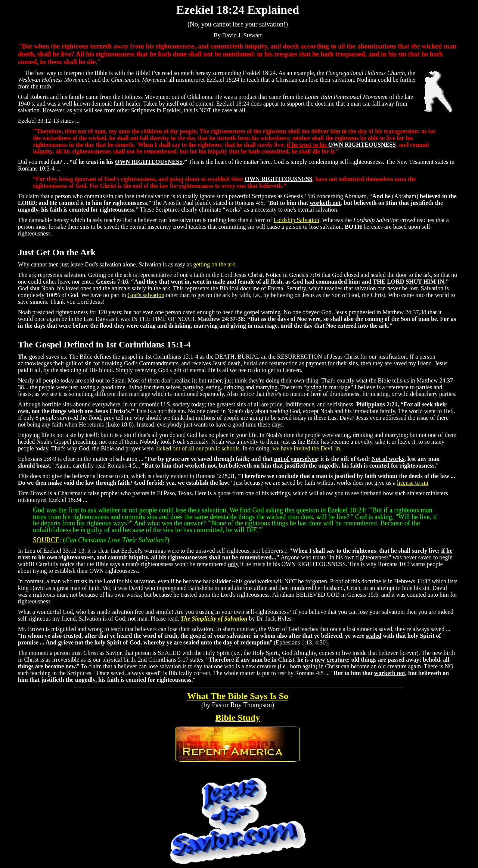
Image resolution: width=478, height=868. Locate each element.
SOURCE (46, 540)
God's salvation (146, 295)
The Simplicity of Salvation (214, 619)
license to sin (413, 483)
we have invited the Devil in (306, 448)
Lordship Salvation (297, 220)
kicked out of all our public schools (198, 448)
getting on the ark (214, 264)
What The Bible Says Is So (238, 696)
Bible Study (238, 718)
